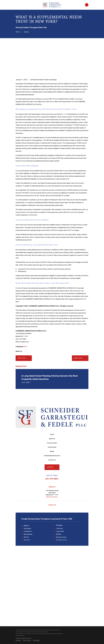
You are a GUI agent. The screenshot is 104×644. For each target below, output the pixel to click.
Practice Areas (52, 443)
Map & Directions (52, 497)
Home (52, 434)
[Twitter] (56, 509)
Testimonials (52, 447)
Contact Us (52, 460)
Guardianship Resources (52, 456)
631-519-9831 (52, 479)
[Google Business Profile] (44, 509)
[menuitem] (18, 640)
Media (52, 451)
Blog (26, 346)
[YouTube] (48, 509)
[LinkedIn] (61, 509)
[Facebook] (52, 509)
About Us (52, 439)
